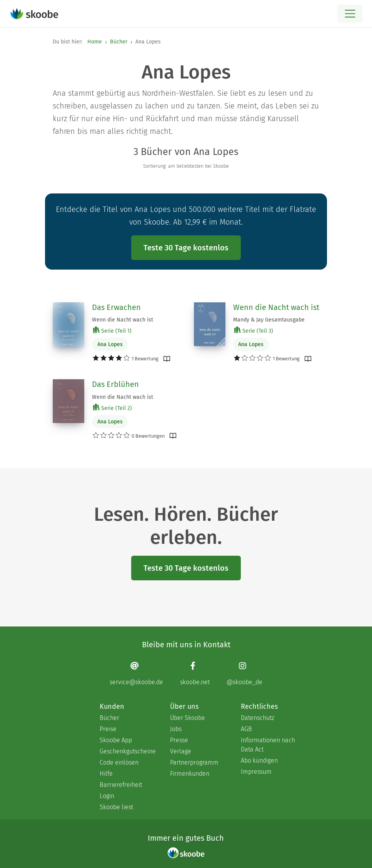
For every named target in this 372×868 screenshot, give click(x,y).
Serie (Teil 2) (113, 408)
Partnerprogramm (194, 762)
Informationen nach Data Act (268, 745)
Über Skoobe (188, 718)
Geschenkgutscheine (127, 751)
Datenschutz (258, 718)
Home (95, 42)
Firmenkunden (190, 774)
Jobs (176, 729)
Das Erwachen (116, 307)
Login (107, 796)
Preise (108, 729)
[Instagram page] (244, 673)
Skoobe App (116, 740)
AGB (246, 729)
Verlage (181, 751)
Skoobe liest (116, 807)
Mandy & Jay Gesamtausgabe (269, 320)
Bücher (119, 42)
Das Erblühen (115, 384)
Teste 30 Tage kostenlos (186, 248)
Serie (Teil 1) (112, 331)
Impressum (256, 772)
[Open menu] (350, 14)
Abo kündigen (259, 761)
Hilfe (106, 774)
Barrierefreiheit (121, 785)
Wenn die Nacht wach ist (123, 320)
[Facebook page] (195, 673)
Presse (179, 740)
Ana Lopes (110, 344)
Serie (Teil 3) (254, 331)
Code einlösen (119, 762)
